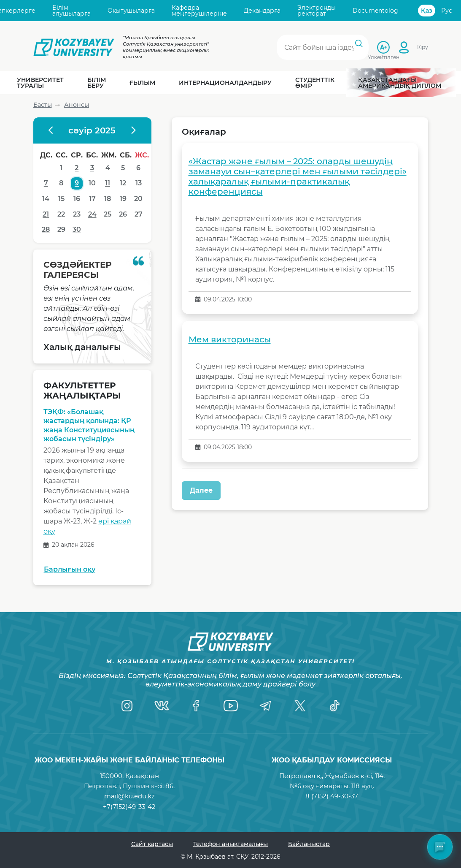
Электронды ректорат (317, 11)
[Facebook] (196, 706)
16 (77, 199)
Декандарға (262, 11)
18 (108, 199)
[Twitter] (300, 706)
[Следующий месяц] (133, 130)
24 (92, 214)
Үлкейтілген (384, 57)
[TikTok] (334, 706)
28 (46, 229)
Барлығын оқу (70, 569)
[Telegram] (265, 706)
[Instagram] (127, 706)
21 (46, 214)
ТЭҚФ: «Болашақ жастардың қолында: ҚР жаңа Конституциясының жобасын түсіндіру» (89, 426)
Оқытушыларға (131, 11)
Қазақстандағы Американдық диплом (400, 83)
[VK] (162, 706)
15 (61, 199)
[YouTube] (231, 706)
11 (108, 183)
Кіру (423, 47)
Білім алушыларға (71, 11)
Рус (447, 11)
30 (77, 229)
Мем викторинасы (230, 339)
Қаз (427, 11)
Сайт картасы (152, 844)
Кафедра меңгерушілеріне (199, 11)
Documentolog (375, 11)
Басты (43, 105)
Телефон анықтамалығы (230, 844)
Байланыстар (309, 844)
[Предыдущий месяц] (51, 130)
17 (92, 199)
